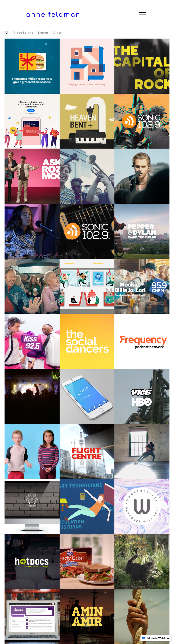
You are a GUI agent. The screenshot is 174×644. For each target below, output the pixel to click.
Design (43, 33)
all (7, 33)
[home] (53, 15)
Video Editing (23, 33)
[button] (142, 15)
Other (57, 33)
